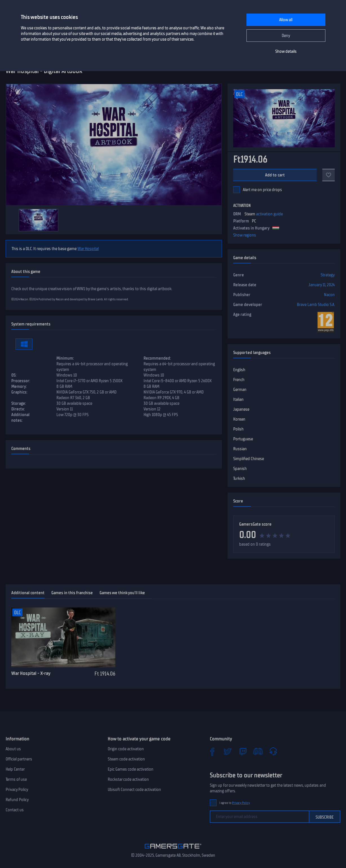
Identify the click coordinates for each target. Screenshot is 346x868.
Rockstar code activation (128, 779)
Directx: (18, 409)
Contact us (15, 810)
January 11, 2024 (322, 285)
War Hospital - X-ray (31, 673)
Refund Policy (17, 800)
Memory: (19, 386)
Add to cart (275, 175)
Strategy (328, 275)
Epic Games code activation (131, 769)
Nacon (329, 295)
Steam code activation (126, 759)
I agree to (235, 803)
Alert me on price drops (262, 190)
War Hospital (88, 249)
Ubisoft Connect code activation (134, 790)
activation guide (269, 214)
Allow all (286, 20)
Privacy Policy (17, 790)
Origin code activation (126, 749)
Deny (286, 36)
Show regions (245, 235)
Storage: (19, 403)
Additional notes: (20, 417)
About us (13, 749)
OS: (14, 375)
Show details (286, 51)
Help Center (15, 769)
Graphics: (19, 392)
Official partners (19, 759)
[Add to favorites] (329, 175)
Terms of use (16, 779)
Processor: (21, 381)
